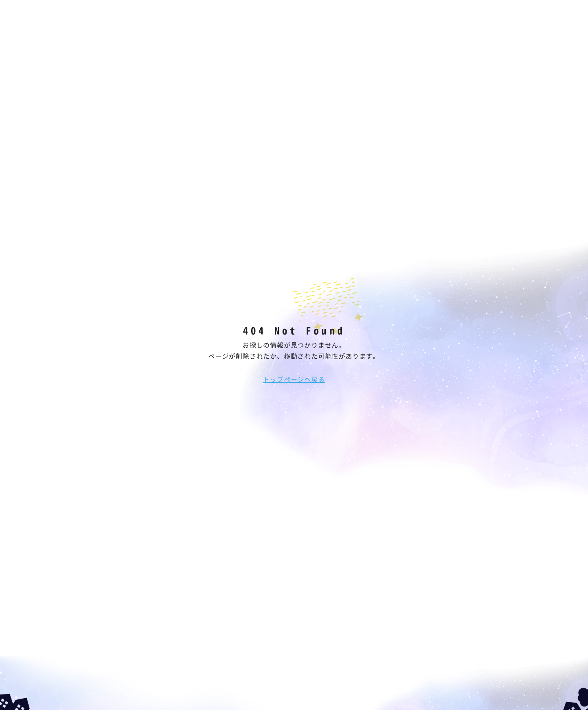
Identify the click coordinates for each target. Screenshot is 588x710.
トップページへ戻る (294, 380)
